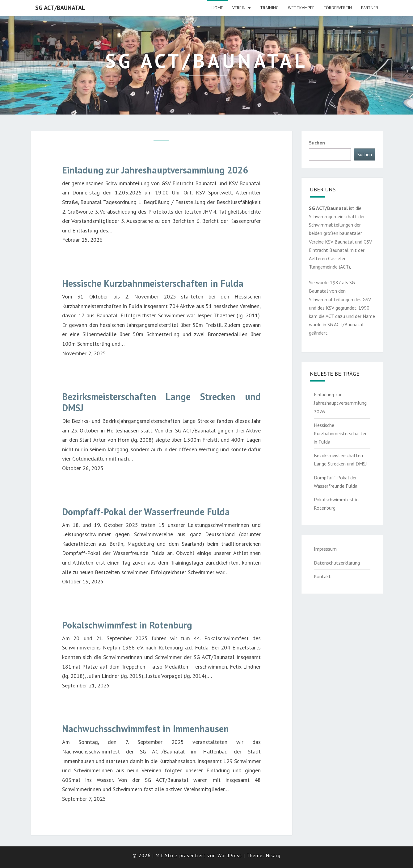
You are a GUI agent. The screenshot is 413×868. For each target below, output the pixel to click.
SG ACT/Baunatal (60, 8)
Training (269, 8)
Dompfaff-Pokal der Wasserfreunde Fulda (146, 512)
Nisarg (273, 855)
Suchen (317, 143)
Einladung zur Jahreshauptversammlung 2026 (155, 170)
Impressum (325, 549)
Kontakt (322, 576)
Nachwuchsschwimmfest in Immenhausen (145, 729)
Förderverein (338, 8)
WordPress (230, 855)
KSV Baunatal (339, 242)
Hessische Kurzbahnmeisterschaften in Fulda (153, 283)
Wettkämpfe (301, 8)
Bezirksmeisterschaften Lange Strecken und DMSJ (162, 402)
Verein (239, 8)
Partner (370, 8)
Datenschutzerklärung (337, 563)
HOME (217, 8)
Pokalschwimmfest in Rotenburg (127, 625)
